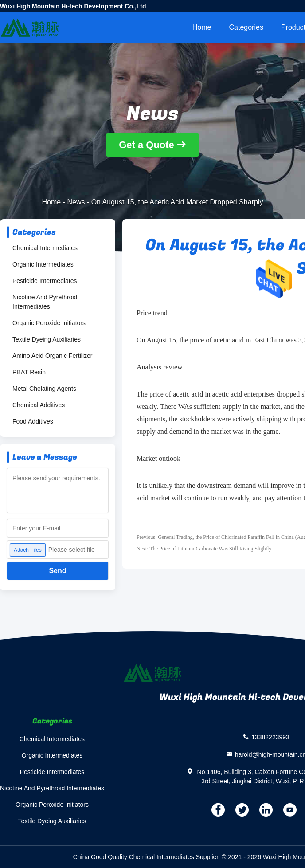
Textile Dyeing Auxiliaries (47, 339)
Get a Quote (147, 145)
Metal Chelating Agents (44, 389)
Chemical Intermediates (45, 248)
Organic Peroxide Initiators (49, 323)
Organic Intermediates (43, 264)
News (76, 202)
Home (202, 27)
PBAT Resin (29, 372)
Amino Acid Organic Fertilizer (53, 356)
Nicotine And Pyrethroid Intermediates (45, 302)
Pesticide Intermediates (45, 281)
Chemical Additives (39, 405)
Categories (246, 27)
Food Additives (33, 421)
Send (57, 571)
